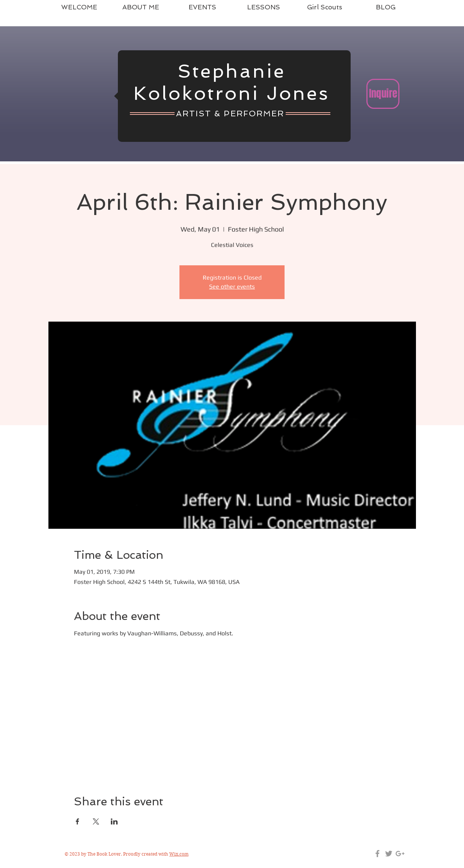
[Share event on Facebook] (78, 821)
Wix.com (179, 854)
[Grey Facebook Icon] (377, 854)
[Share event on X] (96, 821)
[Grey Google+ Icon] (400, 854)
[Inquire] (383, 94)
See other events (232, 287)
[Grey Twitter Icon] (389, 854)
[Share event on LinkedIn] (114, 821)
